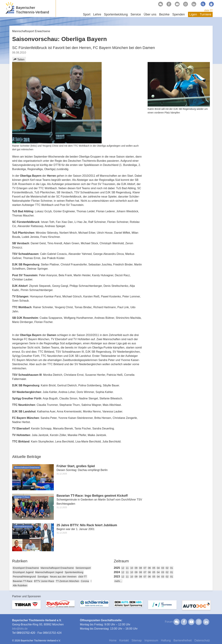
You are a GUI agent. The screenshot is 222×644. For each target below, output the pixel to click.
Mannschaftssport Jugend (49, 572)
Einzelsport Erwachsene (26, 568)
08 (140, 568)
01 (172, 568)
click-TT (208, 10)
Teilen (19, 60)
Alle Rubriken (20, 585)
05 (154, 568)
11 (127, 568)
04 (158, 568)
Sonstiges (43, 577)
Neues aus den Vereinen (63, 577)
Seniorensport (83, 568)
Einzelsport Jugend (23, 572)
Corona (85, 581)
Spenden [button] (179, 14)
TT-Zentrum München (68, 581)
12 (123, 568)
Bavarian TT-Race (23, 581)
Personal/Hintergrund (24, 577)
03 (163, 568)
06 (150, 568)
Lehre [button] (97, 14)
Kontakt (124, 640)
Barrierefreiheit (183, 640)
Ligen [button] (193, 14)
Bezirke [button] (164, 14)
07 (145, 568)
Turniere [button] (206, 14)
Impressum (151, 640)
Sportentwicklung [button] (116, 14)
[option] (26, 607)
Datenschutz (202, 640)
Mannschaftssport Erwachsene (57, 568)
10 (132, 568)
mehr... (118, 581)
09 (136, 568)
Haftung (166, 640)
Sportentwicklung (74, 572)
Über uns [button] (150, 14)
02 (167, 568)
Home (113, 640)
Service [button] (136, 14)
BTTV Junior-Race (44, 581)
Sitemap (137, 640)
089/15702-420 (26, 633)
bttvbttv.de (20, 629)
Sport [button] (87, 14)
